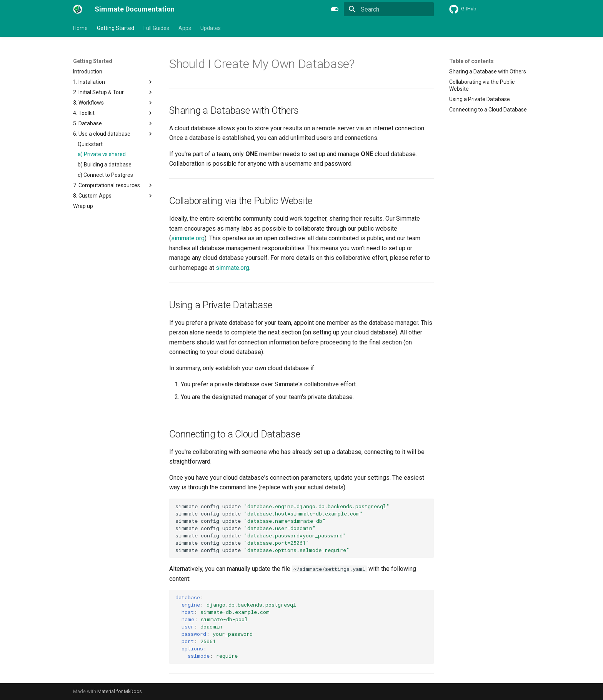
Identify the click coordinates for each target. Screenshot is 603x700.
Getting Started (116, 28)
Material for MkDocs (120, 691)
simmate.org (188, 238)
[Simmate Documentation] (78, 9)
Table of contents (471, 61)
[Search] (389, 9)
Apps (185, 28)
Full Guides (156, 28)
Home (80, 28)
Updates (211, 28)
